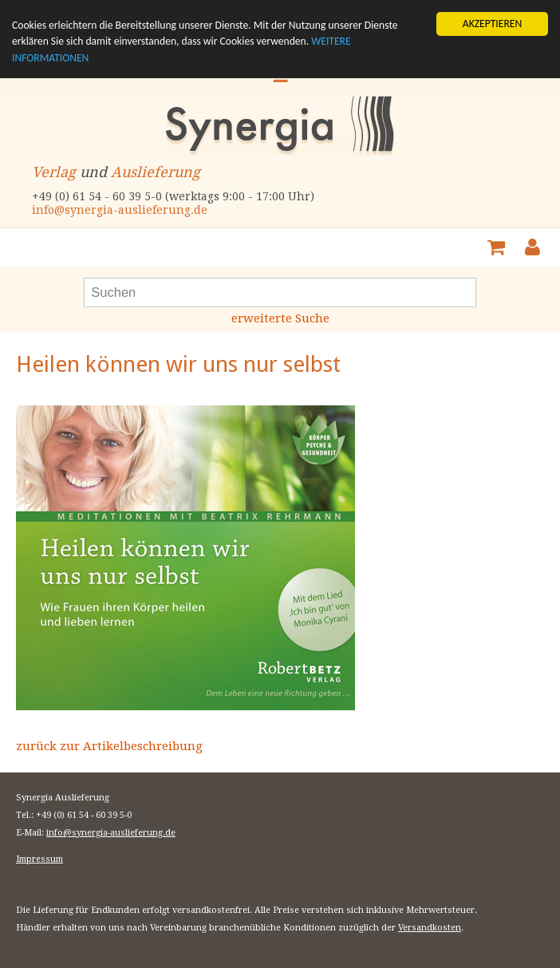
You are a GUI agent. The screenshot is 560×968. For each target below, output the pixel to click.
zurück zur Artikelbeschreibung (109, 746)
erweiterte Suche (280, 318)
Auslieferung (156, 172)
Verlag (54, 172)
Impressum (39, 859)
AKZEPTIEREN (492, 24)
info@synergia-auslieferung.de (120, 210)
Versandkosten (430, 928)
